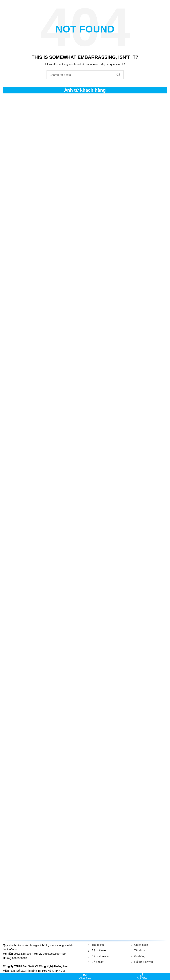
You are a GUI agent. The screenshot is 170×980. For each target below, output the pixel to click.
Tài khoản (140, 950)
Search (118, 75)
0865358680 (19, 958)
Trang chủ (98, 945)
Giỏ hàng (140, 956)
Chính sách (141, 945)
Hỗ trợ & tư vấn (144, 962)
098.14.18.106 (22, 954)
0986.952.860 (51, 954)
